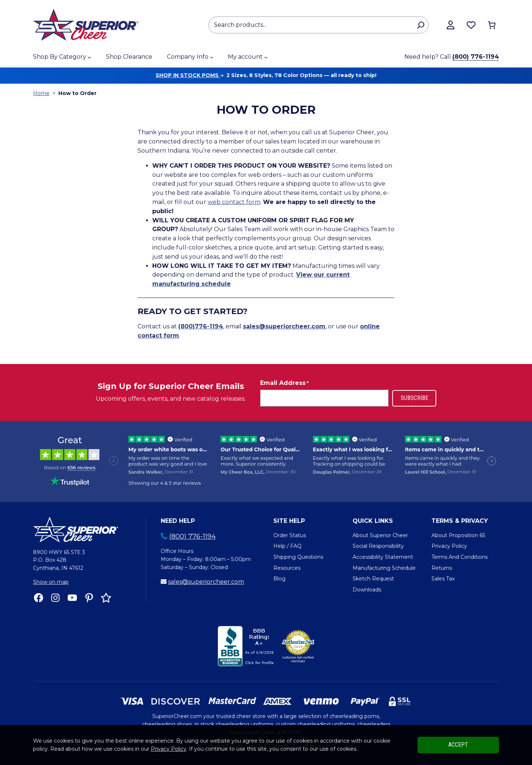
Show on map (51, 582)
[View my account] (451, 25)
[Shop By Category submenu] (90, 57)
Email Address (284, 383)
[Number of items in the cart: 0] (492, 25)
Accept (458, 745)
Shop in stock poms (190, 75)
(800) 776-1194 (476, 57)
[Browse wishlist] (471, 25)
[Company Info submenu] (212, 57)
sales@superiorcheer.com (206, 582)
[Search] (421, 25)
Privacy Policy (169, 749)
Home (41, 93)
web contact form (234, 202)
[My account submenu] (266, 57)
